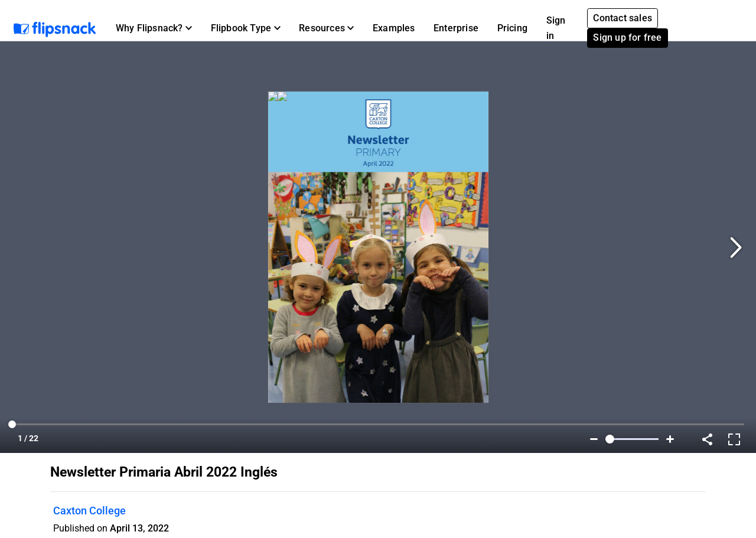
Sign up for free (627, 38)
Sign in (556, 28)
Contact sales (623, 18)
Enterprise (456, 28)
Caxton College (89, 511)
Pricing (512, 28)
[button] (154, 28)
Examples (394, 28)
